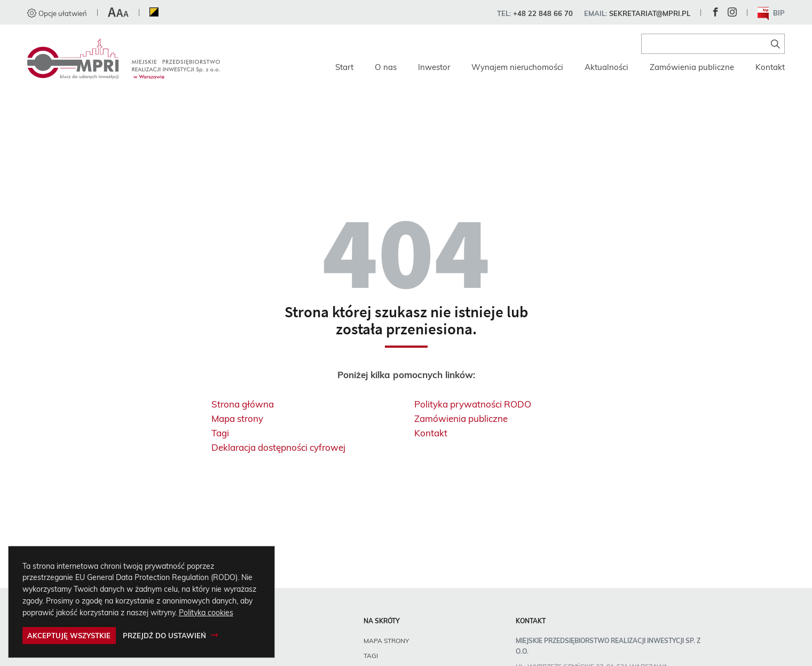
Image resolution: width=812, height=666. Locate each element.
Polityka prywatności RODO (473, 404)
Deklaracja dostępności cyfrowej (278, 447)
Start (344, 67)
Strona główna (243, 404)
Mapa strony (237, 418)
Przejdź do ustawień (164, 636)
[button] (118, 13)
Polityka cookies (206, 612)
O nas (386, 67)
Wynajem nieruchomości (517, 67)
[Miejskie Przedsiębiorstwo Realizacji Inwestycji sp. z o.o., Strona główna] (124, 59)
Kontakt (770, 67)
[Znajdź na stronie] (775, 44)
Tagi (220, 433)
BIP (771, 14)
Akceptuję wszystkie (69, 636)
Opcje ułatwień (57, 13)
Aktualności (606, 67)
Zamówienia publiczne (692, 67)
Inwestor (434, 67)
